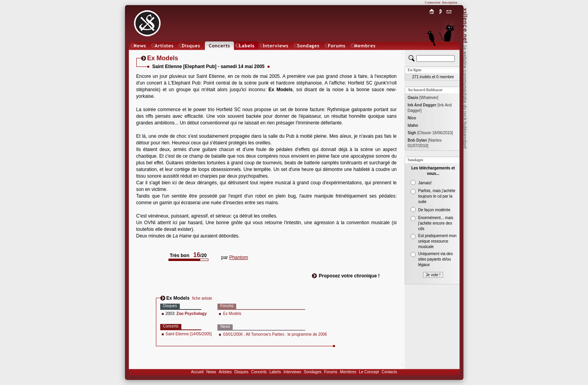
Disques (241, 372)
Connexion (433, 2)
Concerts (259, 372)
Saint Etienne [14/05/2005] (189, 334)
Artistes (225, 372)
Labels (275, 372)
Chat (449, 53)
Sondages (313, 372)
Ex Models (232, 314)
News (211, 372)
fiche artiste (202, 298)
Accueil (197, 372)
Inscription (450, 2)
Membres (348, 372)
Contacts (389, 372)
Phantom (239, 257)
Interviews (292, 372)
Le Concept (369, 372)
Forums (331, 372)
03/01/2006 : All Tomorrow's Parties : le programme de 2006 (275, 334)
